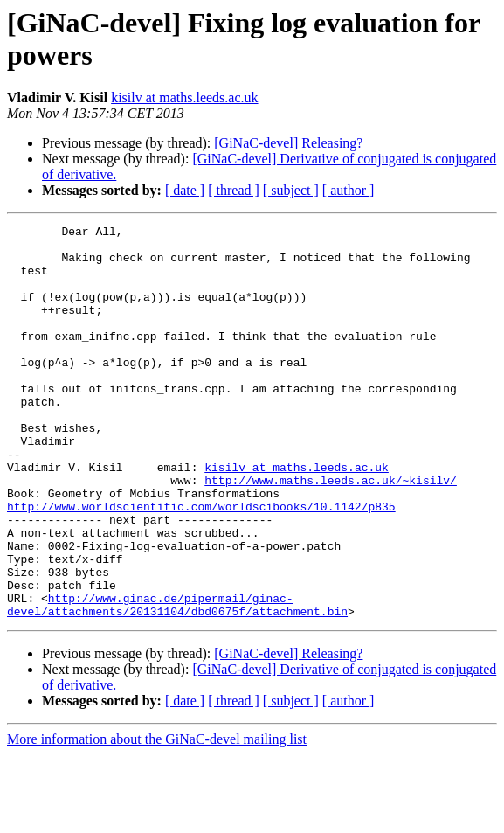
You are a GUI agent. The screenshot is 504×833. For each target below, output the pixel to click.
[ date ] (185, 190)
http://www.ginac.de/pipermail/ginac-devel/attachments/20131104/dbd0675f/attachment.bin (177, 682)
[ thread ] (234, 190)
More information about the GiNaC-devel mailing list (157, 818)
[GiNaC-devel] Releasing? (288, 143)
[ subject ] (291, 190)
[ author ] (349, 190)
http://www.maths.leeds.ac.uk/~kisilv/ (331, 532)
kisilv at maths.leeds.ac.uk (184, 97)
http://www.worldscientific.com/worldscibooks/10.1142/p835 (201, 564)
